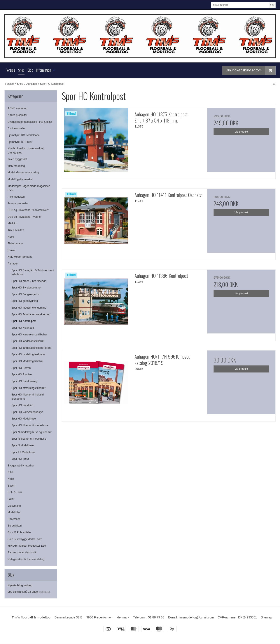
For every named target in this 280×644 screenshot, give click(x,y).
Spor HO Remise (22, 375)
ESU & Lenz (15, 492)
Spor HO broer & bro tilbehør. (29, 281)
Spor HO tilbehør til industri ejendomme (28, 397)
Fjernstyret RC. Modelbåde (24, 135)
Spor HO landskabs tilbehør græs (31, 348)
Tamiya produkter (18, 203)
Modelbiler (14, 512)
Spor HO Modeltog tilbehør (28, 361)
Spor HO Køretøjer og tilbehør (29, 335)
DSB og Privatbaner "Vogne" (25, 217)
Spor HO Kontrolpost (24, 321)
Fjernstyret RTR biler (20, 142)
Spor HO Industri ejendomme (29, 308)
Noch (11, 479)
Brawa (11, 250)
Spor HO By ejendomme (26, 288)
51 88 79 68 (156, 617)
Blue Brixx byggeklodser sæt (25, 539)
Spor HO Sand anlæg (24, 381)
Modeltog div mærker (20, 179)
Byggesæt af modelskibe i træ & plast (30, 122)
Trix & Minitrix (16, 230)
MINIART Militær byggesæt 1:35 (27, 546)
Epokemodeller (17, 128)
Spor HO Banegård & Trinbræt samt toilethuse (33, 272)
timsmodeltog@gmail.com (196, 617)
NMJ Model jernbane (20, 257)
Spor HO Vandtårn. (23, 405)
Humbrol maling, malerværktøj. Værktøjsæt (26, 150)
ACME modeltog (17, 108)
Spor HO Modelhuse (24, 419)
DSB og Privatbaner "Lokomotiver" (28, 210)
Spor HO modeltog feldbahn (28, 354)
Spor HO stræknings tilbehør (29, 388)
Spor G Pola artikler (19, 532)
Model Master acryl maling (23, 173)
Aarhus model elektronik (22, 552)
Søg (272, 5)
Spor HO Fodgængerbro (26, 294)
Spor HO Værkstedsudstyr (27, 412)
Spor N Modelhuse (23, 445)
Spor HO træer (20, 459)
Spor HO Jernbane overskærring (31, 314)
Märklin (12, 223)
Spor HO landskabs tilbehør (28, 341)
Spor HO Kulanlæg (23, 328)
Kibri (10, 472)
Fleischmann (15, 243)
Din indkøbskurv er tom (251, 70)
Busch (11, 486)
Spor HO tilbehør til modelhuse (30, 425)
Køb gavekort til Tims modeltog (26, 559)
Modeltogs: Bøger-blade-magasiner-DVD (29, 188)
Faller (11, 499)
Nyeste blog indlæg (20, 585)
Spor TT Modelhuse (23, 452)
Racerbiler (14, 519)
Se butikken (15, 526)
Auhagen (13, 264)
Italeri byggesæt (17, 159)
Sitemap (266, 617)
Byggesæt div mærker (21, 466)
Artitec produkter (17, 115)
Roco (11, 237)
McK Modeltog (16, 166)
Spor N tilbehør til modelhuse (29, 439)
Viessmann (14, 506)
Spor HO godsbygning (25, 301)
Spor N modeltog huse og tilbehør (32, 432)
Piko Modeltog (16, 197)
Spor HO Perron (21, 368)
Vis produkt (241, 132)
